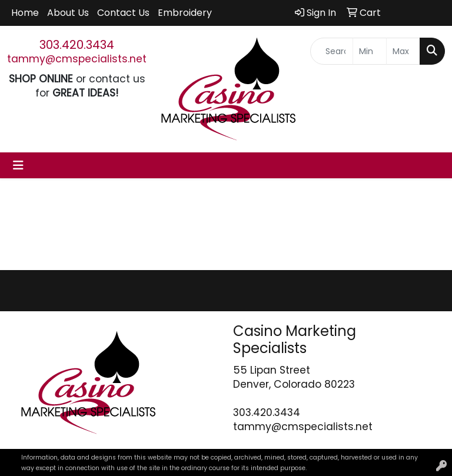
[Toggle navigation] (18, 165)
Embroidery (185, 13)
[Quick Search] (332, 51)
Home (25, 13)
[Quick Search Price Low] (370, 51)
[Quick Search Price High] (403, 51)
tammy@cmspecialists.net (77, 59)
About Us (68, 13)
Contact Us (123, 13)
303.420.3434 (77, 45)
